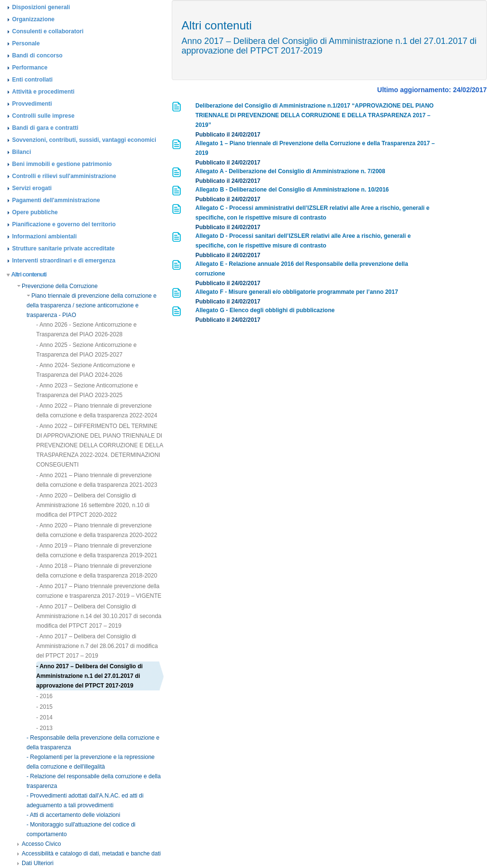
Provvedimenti (32, 104)
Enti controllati (32, 80)
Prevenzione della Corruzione (57, 286)
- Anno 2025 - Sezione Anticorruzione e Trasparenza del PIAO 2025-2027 (86, 350)
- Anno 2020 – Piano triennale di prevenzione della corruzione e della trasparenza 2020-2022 (97, 530)
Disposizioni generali (41, 7)
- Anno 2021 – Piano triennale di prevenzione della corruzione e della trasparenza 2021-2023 (97, 480)
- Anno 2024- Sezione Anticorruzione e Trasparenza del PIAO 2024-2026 (86, 370)
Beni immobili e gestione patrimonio (62, 164)
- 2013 (44, 728)
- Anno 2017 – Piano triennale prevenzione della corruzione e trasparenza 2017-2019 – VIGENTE (99, 591)
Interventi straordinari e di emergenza (64, 261)
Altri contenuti (27, 274)
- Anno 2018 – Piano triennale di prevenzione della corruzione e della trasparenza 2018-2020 (97, 571)
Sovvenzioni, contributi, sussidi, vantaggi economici (84, 140)
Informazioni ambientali (44, 236)
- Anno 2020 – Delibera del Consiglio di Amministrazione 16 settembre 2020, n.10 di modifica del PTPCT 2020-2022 (93, 505)
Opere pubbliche (35, 212)
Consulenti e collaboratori (48, 31)
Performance (30, 68)
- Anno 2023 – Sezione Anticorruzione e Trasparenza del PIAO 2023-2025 (87, 390)
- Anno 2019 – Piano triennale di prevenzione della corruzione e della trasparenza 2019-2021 (97, 551)
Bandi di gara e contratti (45, 128)
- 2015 (44, 707)
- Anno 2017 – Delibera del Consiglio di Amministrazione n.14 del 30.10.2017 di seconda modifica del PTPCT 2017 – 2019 (99, 616)
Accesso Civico (39, 844)
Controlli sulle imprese (43, 116)
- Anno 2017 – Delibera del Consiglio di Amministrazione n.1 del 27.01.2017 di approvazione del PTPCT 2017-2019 (89, 676)
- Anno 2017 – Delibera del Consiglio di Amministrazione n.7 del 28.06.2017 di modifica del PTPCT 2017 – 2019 (97, 646)
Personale (26, 43)
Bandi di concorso (37, 55)
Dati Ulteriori (35, 863)
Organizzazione (33, 19)
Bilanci (21, 152)
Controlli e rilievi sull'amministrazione (64, 176)
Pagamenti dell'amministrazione (56, 200)
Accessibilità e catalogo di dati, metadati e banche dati (89, 854)
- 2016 (44, 696)
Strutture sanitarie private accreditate (63, 248)
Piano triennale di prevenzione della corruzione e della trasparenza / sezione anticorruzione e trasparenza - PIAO (92, 305)
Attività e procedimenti (43, 92)
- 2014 (44, 717)
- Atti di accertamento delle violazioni (73, 815)
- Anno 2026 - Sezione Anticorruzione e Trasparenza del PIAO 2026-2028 (86, 330)
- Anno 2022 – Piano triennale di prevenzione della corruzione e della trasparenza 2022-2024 (97, 411)
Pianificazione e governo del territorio (64, 224)
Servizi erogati (32, 188)
